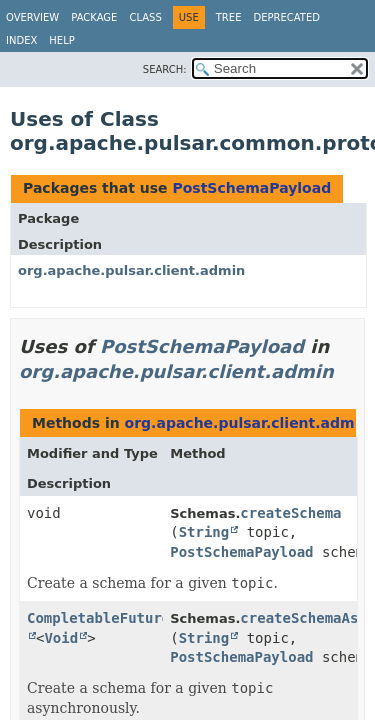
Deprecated (286, 17)
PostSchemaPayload (251, 188)
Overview (32, 17)
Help (61, 40)
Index (21, 40)
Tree (229, 17)
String (204, 532)
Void (61, 638)
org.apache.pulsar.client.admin (131, 270)
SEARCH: (165, 69)
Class (145, 17)
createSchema (290, 513)
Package (94, 17)
